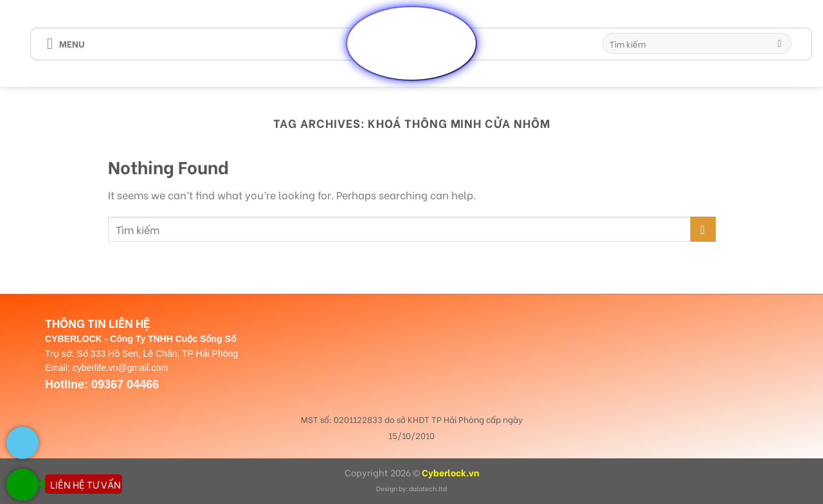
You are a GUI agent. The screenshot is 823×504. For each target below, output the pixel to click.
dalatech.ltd (428, 488)
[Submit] (780, 44)
